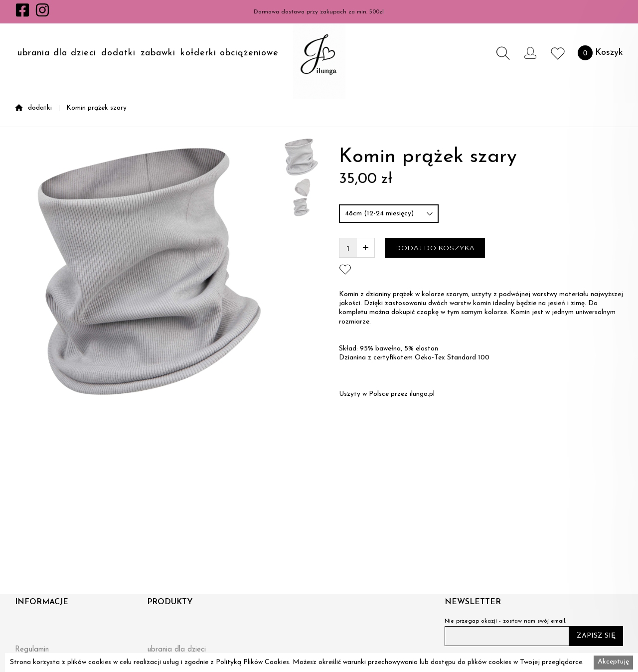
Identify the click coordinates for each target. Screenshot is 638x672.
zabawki (158, 53)
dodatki (118, 53)
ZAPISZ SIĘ (596, 636)
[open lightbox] (149, 355)
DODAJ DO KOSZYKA (435, 248)
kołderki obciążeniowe (230, 53)
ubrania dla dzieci (57, 53)
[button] (57, 53)
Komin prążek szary (96, 108)
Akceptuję (613, 662)
